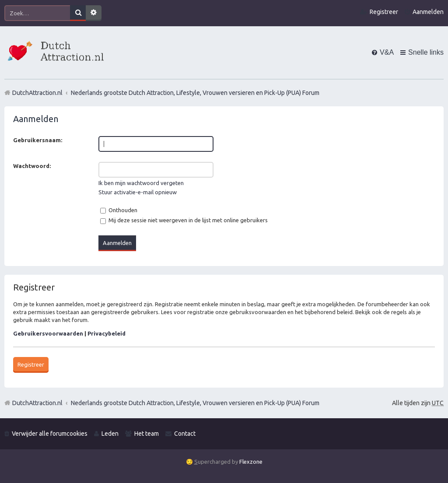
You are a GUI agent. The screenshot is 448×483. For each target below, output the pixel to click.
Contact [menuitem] (185, 434)
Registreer (31, 364)
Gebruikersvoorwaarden (48, 333)
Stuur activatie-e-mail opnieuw (138, 192)
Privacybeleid (107, 333)
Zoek (78, 13)
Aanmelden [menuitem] (428, 12)
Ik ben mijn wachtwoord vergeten (141, 183)
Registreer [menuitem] (384, 12)
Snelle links (426, 52)
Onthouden (119, 210)
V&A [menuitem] (387, 52)
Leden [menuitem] (110, 434)
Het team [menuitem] (147, 434)
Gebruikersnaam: (38, 140)
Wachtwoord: (32, 166)
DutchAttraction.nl (37, 403)
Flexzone (251, 462)
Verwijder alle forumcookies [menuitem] (50, 434)
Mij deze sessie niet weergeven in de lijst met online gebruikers (184, 220)
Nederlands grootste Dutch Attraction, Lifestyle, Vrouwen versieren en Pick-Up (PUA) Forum (195, 403)
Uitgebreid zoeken (94, 13)
